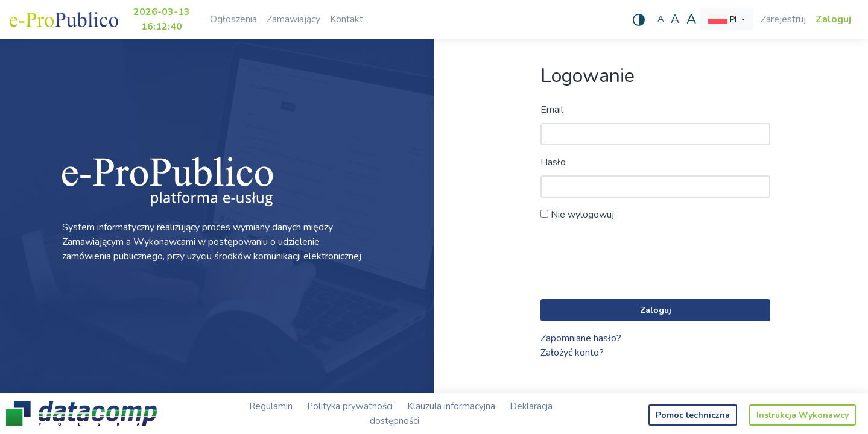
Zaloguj (833, 19)
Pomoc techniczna (693, 415)
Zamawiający (293, 19)
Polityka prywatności (350, 406)
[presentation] (632, 261)
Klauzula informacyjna (451, 406)
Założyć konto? (572, 353)
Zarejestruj (783, 19)
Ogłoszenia (233, 19)
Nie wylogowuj (577, 215)
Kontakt (347, 19)
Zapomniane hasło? (581, 338)
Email (552, 110)
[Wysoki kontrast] (639, 19)
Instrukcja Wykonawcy (803, 415)
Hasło (553, 162)
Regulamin (271, 406)
